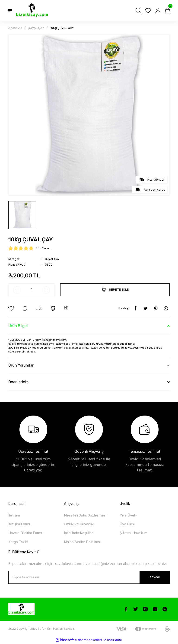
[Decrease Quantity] (17, 290)
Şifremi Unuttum (135, 533)
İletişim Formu (21, 524)
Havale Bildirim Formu (28, 533)
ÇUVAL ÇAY (52, 259)
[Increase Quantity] (46, 290)
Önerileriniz (18, 382)
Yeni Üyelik (129, 515)
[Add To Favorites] (11, 308)
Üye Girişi (128, 524)
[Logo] (32, 11)
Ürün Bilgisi (18, 326)
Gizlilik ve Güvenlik (80, 524)
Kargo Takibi (19, 542)
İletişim (15, 515)
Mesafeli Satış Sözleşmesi (87, 515)
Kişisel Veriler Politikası (84, 542)
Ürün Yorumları (21, 365)
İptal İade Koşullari (80, 533)
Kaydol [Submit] (155, 578)
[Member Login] (158, 11)
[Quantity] (32, 290)
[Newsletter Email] (89, 578)
